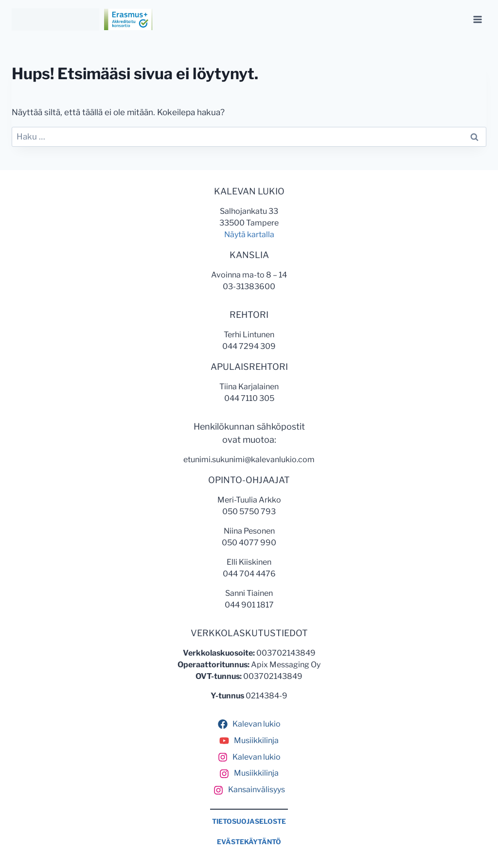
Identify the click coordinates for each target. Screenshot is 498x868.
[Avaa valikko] (477, 19)
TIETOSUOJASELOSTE (249, 821)
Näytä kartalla (249, 234)
